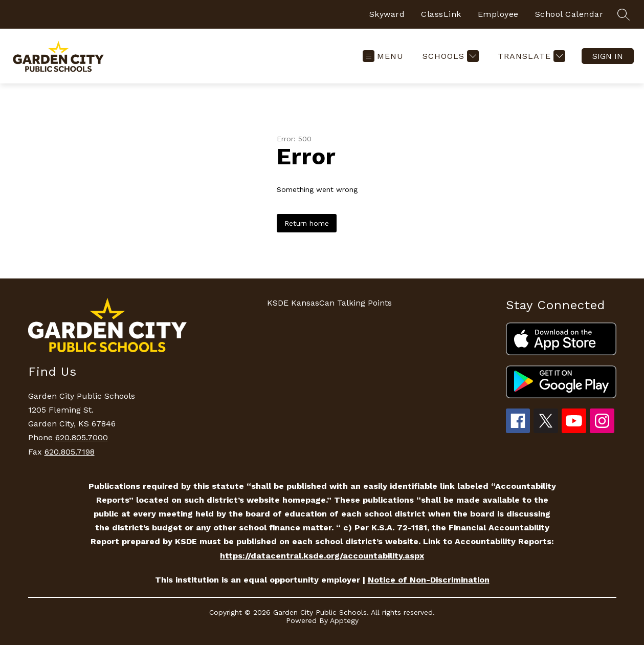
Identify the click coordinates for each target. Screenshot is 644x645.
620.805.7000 (82, 437)
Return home (307, 223)
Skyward (387, 14)
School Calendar (569, 14)
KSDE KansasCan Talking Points (329, 303)
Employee (498, 14)
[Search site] (624, 14)
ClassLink (441, 14)
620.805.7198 (70, 452)
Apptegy (344, 620)
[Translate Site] (530, 56)
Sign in (608, 56)
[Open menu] (383, 56)
